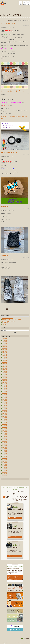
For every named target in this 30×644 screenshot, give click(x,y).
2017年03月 (5, 435)
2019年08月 (5, 390)
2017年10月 (5, 424)
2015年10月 (5, 458)
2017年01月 (5, 436)
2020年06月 (5, 376)
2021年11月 (5, 354)
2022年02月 (5, 350)
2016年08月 (5, 443)
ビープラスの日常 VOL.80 (8, 23)
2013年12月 (5, 471)
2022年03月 (5, 348)
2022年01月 (5, 351)
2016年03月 (5, 450)
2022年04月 (5, 347)
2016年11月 (5, 440)
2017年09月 (5, 426)
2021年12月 (5, 353)
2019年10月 (5, 387)
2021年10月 (5, 356)
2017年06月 (5, 430)
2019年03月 (5, 398)
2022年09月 (5, 339)
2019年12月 (5, 384)
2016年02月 (5, 452)
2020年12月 (5, 367)
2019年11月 (5, 385)
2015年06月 (5, 463)
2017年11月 (5, 422)
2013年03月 (5, 475)
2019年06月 (5, 393)
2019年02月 (5, 399)
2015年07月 (5, 461)
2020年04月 (5, 378)
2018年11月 (5, 404)
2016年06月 (5, 446)
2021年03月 (5, 365)
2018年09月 (5, 407)
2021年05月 (5, 362)
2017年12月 (5, 421)
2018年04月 (5, 415)
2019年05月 (5, 395)
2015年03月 (5, 467)
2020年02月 (5, 381)
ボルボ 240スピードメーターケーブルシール (13, 91)
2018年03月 (5, 416)
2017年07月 (5, 429)
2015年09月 (5, 460)
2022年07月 (5, 342)
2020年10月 (5, 370)
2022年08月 (5, 340)
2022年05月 (5, 345)
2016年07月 (5, 444)
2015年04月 (5, 466)
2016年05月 (5, 447)
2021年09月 (5, 357)
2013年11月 (5, 472)
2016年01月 (5, 453)
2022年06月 (5, 343)
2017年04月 (5, 433)
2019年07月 (5, 391)
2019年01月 (5, 401)
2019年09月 (5, 388)
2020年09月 (5, 371)
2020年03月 (5, 379)
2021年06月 (5, 361)
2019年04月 (5, 396)
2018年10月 (5, 405)
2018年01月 (5, 419)
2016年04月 (5, 449)
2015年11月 (5, 457)
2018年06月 (5, 412)
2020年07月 (5, 374)
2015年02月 (5, 469)
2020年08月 (5, 373)
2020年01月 (5, 382)
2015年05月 (5, 464)
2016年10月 (5, 441)
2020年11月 (5, 368)
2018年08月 (5, 409)
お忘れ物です (4, 206)
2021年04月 (5, 364)
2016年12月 (5, 438)
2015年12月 (5, 455)
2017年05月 (5, 432)
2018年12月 (5, 402)
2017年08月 (5, 427)
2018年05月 (5, 413)
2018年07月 (5, 410)
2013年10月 (5, 474)
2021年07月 (5, 359)
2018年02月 (5, 418)
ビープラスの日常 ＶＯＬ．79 (9, 153)
